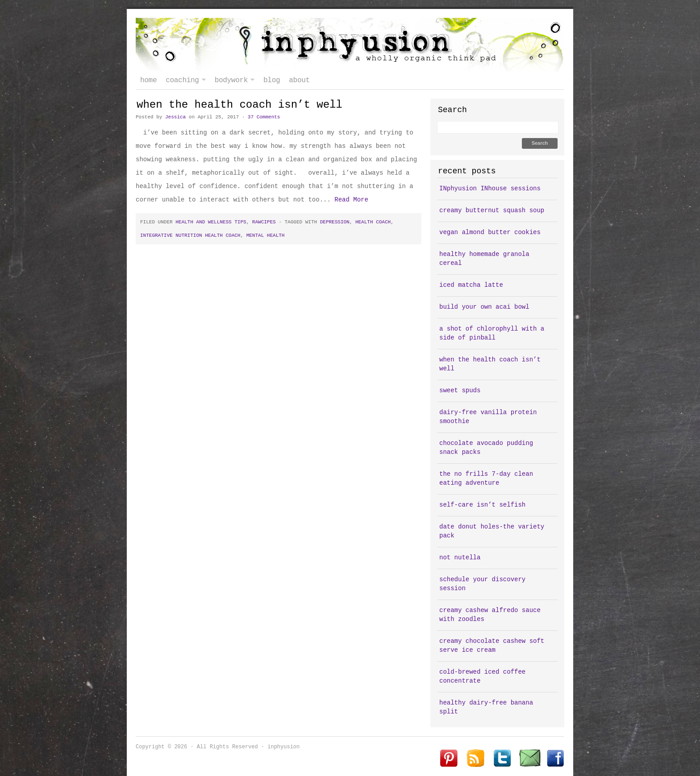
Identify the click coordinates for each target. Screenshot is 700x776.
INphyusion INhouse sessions (490, 189)
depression (335, 222)
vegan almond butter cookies (490, 232)
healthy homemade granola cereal (484, 259)
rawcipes (264, 222)
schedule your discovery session (482, 584)
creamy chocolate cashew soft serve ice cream (492, 646)
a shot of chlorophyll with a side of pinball (492, 333)
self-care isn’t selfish (482, 505)
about (299, 80)
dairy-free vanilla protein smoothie (488, 417)
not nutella (460, 558)
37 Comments (264, 117)
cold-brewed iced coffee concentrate (482, 676)
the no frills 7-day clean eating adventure (486, 478)
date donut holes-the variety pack (492, 531)
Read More (351, 200)
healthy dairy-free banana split (486, 707)
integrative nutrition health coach (190, 235)
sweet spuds (460, 390)
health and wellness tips (211, 222)
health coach (373, 222)
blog (272, 80)
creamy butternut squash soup (492, 210)
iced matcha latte (471, 285)
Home (148, 80)
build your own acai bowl (484, 307)
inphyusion (350, 45)
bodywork (232, 80)
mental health (266, 235)
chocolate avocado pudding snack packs (486, 448)
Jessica (175, 117)
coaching (183, 80)
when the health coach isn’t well (240, 105)
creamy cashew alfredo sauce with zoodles (490, 615)
